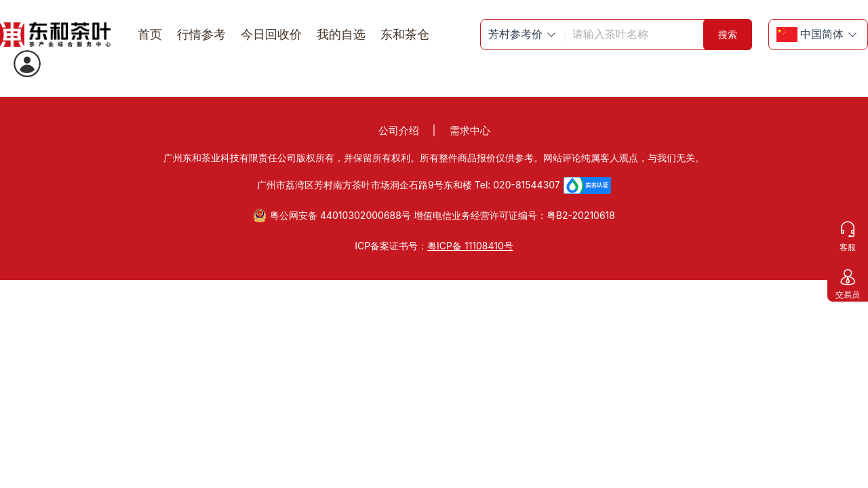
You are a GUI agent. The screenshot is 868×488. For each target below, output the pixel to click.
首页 (150, 34)
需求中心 (470, 130)
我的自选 (341, 34)
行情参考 (201, 34)
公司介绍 (399, 130)
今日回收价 (271, 34)
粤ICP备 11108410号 (470, 246)
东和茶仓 (405, 34)
